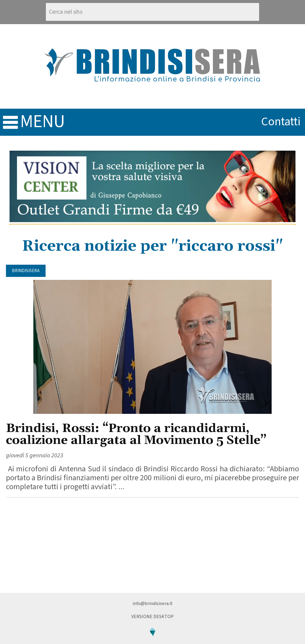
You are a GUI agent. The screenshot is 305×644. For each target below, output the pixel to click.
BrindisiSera (26, 271)
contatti (281, 122)
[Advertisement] (152, 545)
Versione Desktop (152, 617)
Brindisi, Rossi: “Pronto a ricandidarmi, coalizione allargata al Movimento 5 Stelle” (136, 435)
